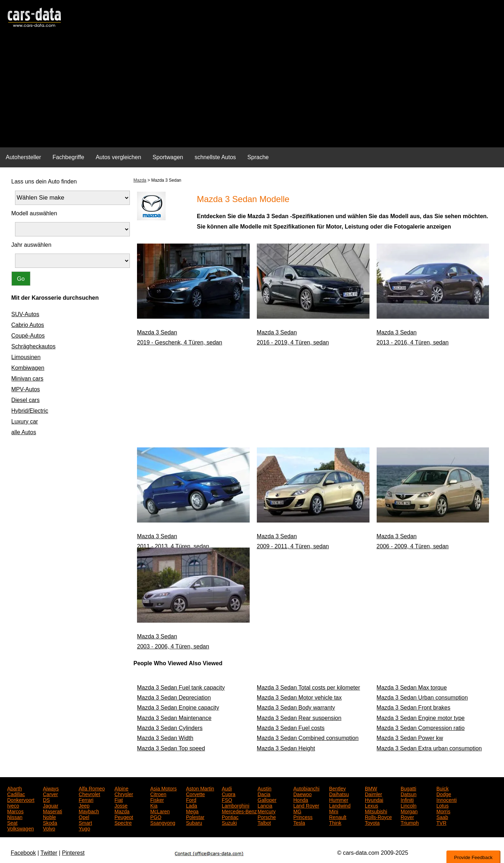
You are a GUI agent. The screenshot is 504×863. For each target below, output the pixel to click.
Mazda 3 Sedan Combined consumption (308, 738)
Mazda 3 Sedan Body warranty (296, 708)
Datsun (408, 794)
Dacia (264, 794)
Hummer (339, 799)
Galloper (267, 799)
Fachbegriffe (68, 157)
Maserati (53, 811)
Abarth (14, 788)
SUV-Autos (25, 314)
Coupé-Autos (28, 336)
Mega (192, 811)
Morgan (409, 811)
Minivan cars (28, 379)
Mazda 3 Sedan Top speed (171, 748)
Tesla (299, 822)
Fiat (119, 799)
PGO (156, 817)
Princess (303, 817)
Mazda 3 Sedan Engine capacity (178, 708)
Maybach (89, 811)
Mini (334, 811)
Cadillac (16, 794)
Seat (12, 822)
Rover (407, 817)
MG (297, 811)
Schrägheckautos (34, 346)
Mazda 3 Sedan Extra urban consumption (429, 748)
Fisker (157, 799)
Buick (442, 788)
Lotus (442, 805)
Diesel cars (26, 400)
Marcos (15, 811)
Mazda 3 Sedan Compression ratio (421, 728)
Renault (338, 817)
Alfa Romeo (92, 788)
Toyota (372, 822)
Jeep (84, 805)
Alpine (121, 788)
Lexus (371, 805)
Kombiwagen (28, 368)
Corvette (195, 794)
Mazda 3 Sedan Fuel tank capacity (181, 688)
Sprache (258, 157)
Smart (85, 822)
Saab (442, 817)
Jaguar (51, 805)
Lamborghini (236, 805)
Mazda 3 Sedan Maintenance (174, 718)
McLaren (160, 811)
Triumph (410, 822)
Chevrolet (89, 794)
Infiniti (407, 799)
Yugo (84, 828)
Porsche (267, 817)
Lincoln (408, 805)
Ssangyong (163, 822)
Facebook (23, 853)
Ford (191, 799)
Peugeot (124, 817)
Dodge (444, 794)
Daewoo (302, 794)
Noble (50, 817)
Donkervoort (21, 799)
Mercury (267, 811)
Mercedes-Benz (239, 811)
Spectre (123, 822)
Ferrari (86, 799)
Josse (121, 805)
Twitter (49, 853)
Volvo (49, 828)
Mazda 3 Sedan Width (165, 738)
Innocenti (447, 799)
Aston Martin (200, 788)
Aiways (51, 788)
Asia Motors (163, 788)
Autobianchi (306, 788)
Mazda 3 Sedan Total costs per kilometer (309, 688)
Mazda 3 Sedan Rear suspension (299, 718)
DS (46, 799)
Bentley (337, 788)
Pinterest (73, 853)
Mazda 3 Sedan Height (286, 748)
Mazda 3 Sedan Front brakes (414, 708)
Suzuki (229, 822)
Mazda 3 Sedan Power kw (410, 738)
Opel (84, 817)
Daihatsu (339, 794)
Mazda (140, 180)
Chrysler (124, 794)
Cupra (229, 794)
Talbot (264, 822)
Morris (443, 811)
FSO (227, 799)
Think (335, 822)
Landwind (340, 805)
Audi (227, 788)
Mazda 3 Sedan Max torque (412, 688)
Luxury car (25, 421)
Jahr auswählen (31, 245)
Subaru (194, 822)
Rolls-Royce (378, 817)
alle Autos (24, 432)
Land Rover (306, 805)
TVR (441, 822)
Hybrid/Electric (30, 411)
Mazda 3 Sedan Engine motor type (421, 718)
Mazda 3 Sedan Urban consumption (422, 698)
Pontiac (230, 817)
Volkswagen (21, 828)
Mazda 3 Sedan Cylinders (170, 728)
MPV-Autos (26, 389)
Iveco (13, 805)
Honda (301, 799)
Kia (154, 805)
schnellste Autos (215, 157)
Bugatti (408, 788)
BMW (371, 788)
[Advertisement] (252, 92)
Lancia (265, 805)
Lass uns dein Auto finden (44, 182)
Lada (192, 805)
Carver (50, 794)
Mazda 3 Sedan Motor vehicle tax (299, 698)
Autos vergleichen (118, 157)
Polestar (195, 817)
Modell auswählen (34, 213)
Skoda (50, 822)
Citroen (158, 794)
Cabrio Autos (28, 325)
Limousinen (26, 357)
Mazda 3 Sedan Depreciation (174, 698)
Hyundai (374, 799)
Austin (265, 788)
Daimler (373, 794)
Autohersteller (23, 157)
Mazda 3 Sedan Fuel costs (291, 728)
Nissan (15, 817)
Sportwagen (168, 157)
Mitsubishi (376, 811)
